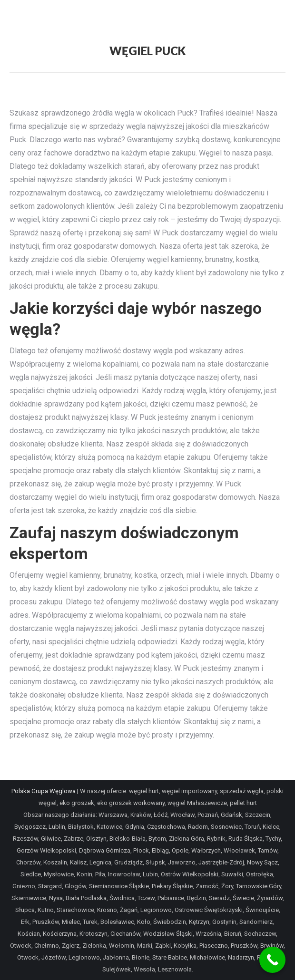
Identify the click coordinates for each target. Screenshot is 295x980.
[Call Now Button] (272, 960)
